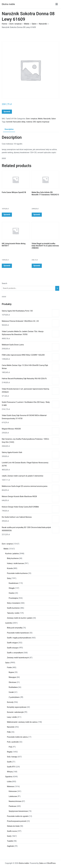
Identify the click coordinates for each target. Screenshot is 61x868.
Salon (34, 24)
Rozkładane (13, 687)
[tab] (9, 129)
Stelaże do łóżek (13, 826)
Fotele (9, 668)
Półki (9, 732)
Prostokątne (13, 598)
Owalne (12, 593)
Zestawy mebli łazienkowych (18, 658)
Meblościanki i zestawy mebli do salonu (22, 722)
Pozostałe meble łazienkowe (18, 633)
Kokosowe (13, 791)
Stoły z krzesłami (13, 603)
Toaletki (10, 841)
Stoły (9, 578)
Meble (27, 24)
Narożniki (43, 24)
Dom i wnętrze (15, 24)
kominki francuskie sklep (16, 122)
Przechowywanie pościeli (17, 821)
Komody (10, 702)
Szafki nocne (12, 831)
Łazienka (9, 623)
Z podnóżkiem (14, 697)
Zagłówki (10, 846)
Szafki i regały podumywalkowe (19, 638)
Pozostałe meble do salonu (17, 737)
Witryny (10, 772)
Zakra (41, 863)
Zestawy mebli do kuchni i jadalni (20, 618)
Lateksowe (13, 796)
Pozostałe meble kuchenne (17, 573)
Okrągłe (12, 588)
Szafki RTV (11, 767)
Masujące (12, 677)
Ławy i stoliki (12, 717)
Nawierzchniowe (15, 801)
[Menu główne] (57, 4)
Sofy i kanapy (12, 757)
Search (4, 283)
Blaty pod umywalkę (15, 628)
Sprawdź (7, 112)
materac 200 (31, 122)
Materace (11, 787)
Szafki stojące (12, 643)
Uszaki (11, 692)
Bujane (11, 672)
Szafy (9, 836)
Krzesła (10, 568)
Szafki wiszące (13, 648)
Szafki (9, 762)
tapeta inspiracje (43, 122)
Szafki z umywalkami (15, 653)
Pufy (11, 747)
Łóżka (9, 782)
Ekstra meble (8, 4)
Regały (10, 752)
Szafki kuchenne (13, 608)
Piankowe (12, 806)
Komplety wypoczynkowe (17, 707)
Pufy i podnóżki (13, 742)
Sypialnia (9, 777)
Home (4, 24)
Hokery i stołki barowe (15, 563)
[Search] (57, 288)
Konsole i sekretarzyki (15, 712)
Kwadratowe (14, 583)
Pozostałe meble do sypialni (18, 816)
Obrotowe (12, 682)
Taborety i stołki (13, 613)
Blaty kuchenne (13, 558)
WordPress (51, 863)
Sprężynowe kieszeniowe (18, 811)
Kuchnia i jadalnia (12, 554)
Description (9, 129)
